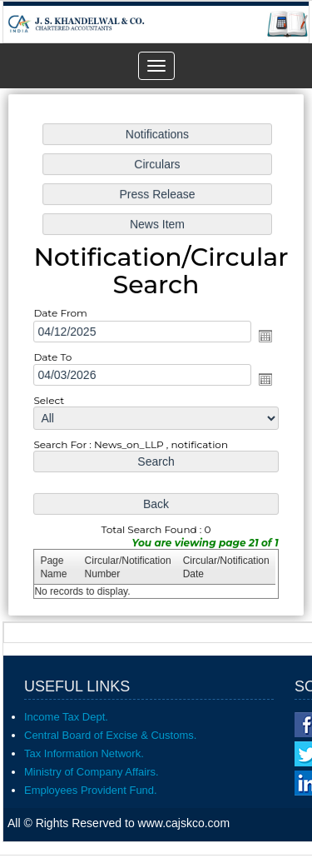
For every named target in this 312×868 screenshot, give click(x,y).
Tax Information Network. (84, 753)
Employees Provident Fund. (91, 790)
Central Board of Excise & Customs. (110, 735)
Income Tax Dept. (66, 717)
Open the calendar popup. (263, 336)
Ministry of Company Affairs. (92, 772)
